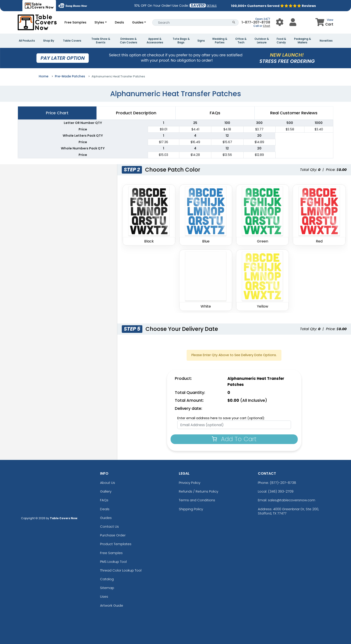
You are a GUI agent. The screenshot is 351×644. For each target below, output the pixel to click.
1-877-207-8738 (256, 22)
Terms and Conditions (197, 500)
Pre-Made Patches (70, 76)
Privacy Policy (190, 483)
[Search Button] (234, 22)
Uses (104, 596)
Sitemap (107, 588)
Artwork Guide (112, 605)
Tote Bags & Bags (181, 41)
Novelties (326, 41)
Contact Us (109, 526)
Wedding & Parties (220, 41)
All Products (27, 41)
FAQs (104, 500)
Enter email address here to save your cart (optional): (221, 418)
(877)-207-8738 (283, 483)
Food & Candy (281, 41)
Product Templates (116, 544)
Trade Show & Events (101, 41)
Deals (119, 22)
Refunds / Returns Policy (199, 491)
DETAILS (212, 6)
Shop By (49, 41)
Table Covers (72, 41)
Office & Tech (241, 41)
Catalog (107, 579)
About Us (108, 483)
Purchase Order (113, 535)
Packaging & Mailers (303, 41)
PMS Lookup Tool (113, 562)
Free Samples (75, 22)
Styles (99, 22)
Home (44, 76)
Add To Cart (234, 439)
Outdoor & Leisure (262, 41)
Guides (138, 22)
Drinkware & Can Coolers (129, 41)
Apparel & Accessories (155, 41)
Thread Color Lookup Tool (121, 570)
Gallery (106, 491)
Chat (266, 26)
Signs (201, 41)
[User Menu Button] (280, 22)
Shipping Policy (191, 509)
